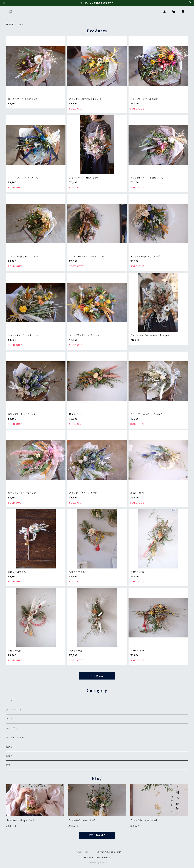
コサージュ (12, 728)
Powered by (97, 862)
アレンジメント (14, 710)
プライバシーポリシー (83, 852)
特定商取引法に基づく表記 (109, 852)
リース (9, 719)
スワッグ (10, 701)
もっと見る (97, 676)
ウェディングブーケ (16, 737)
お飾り (9, 756)
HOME (10, 25)
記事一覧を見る (97, 835)
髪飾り (9, 747)
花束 (8, 765)
